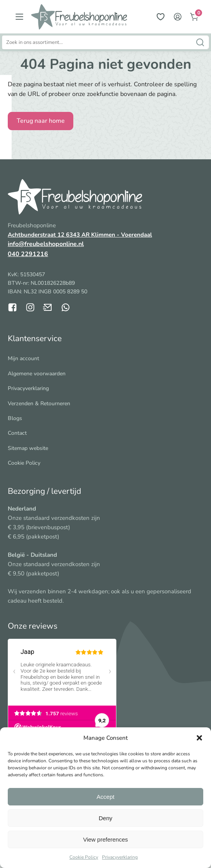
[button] (199, 738)
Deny (105, 818)
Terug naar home (41, 121)
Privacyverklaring (120, 857)
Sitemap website (28, 448)
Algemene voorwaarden (37, 374)
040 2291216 (28, 254)
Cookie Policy (84, 857)
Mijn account (23, 358)
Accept (105, 797)
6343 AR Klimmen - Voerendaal (109, 235)
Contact (17, 433)
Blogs (15, 418)
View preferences (105, 839)
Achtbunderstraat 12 (37, 235)
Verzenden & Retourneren (39, 403)
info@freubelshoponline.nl (46, 244)
